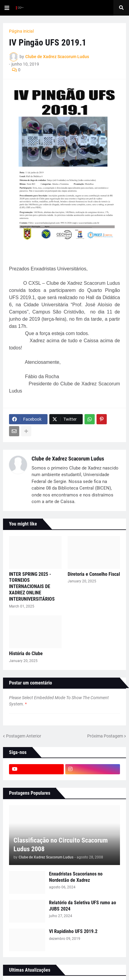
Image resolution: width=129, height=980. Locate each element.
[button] (7, 8)
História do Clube (26, 653)
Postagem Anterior (24, 736)
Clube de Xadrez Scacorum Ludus (68, 459)
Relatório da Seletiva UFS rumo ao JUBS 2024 (83, 906)
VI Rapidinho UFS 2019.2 (73, 931)
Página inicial (21, 31)
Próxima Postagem (105, 736)
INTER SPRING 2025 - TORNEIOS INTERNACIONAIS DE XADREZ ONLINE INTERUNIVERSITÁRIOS (32, 587)
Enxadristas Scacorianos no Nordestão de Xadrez (76, 877)
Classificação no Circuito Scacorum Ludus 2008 (61, 845)
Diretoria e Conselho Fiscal (94, 574)
